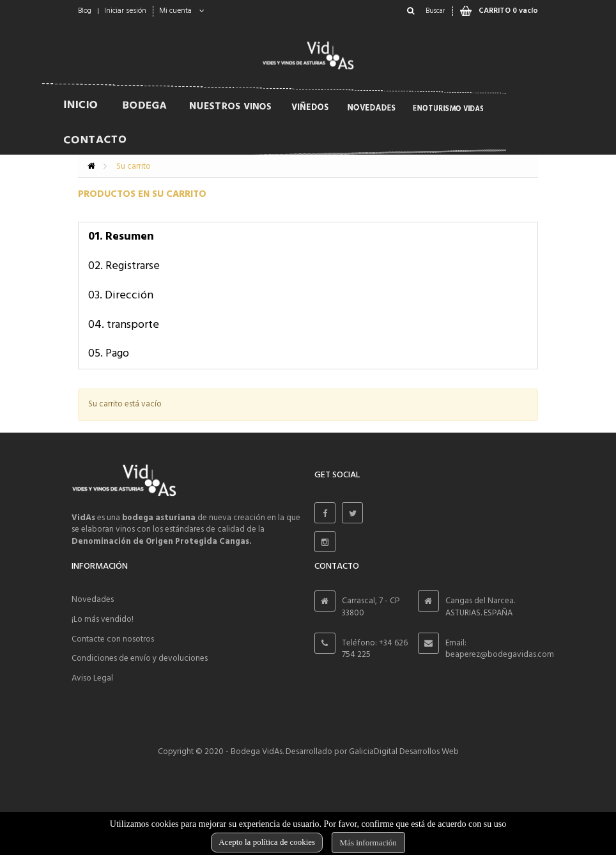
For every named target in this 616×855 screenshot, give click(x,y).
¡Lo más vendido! (103, 620)
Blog (85, 11)
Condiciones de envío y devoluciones (140, 659)
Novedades (93, 600)
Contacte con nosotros (113, 639)
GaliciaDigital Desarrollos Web (404, 752)
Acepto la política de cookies (267, 842)
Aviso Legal (92, 678)
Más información (368, 843)
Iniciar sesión (125, 11)
